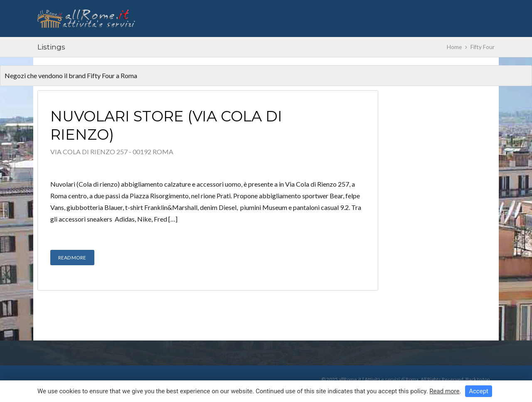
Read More (72, 258)
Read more (444, 391)
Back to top (478, 379)
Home (454, 47)
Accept (479, 391)
